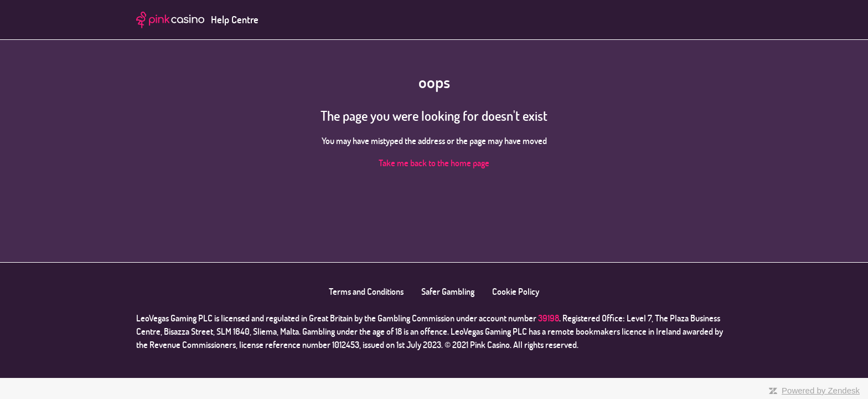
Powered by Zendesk (821, 390)
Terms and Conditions (366, 291)
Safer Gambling (448, 291)
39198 (549, 318)
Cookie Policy (516, 291)
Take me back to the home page (434, 163)
